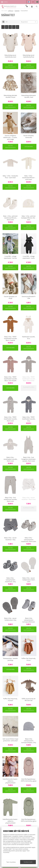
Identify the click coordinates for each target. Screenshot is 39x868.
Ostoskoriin (29, 147)
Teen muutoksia (11, 862)
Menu (4, 2)
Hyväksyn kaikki (28, 862)
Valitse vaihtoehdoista (10, 66)
